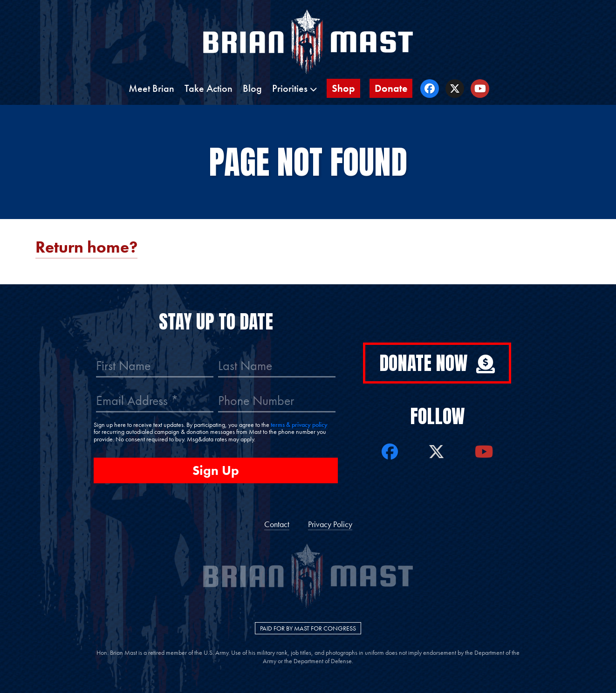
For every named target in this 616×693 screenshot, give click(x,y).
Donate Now (437, 363)
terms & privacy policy (299, 425)
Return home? (86, 247)
